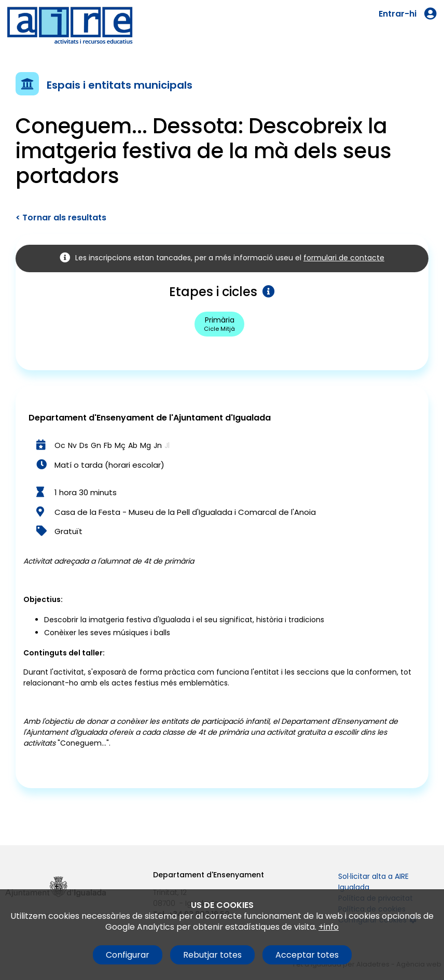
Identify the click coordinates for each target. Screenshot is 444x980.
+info (329, 927)
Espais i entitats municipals (120, 85)
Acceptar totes (307, 955)
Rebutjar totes (212, 955)
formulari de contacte (344, 258)
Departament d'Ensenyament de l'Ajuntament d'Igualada (150, 418)
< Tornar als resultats (61, 218)
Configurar (128, 955)
